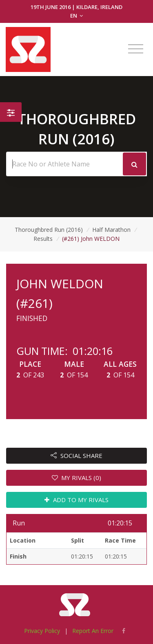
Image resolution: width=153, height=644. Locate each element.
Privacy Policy (42, 631)
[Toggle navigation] (136, 49)
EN (76, 16)
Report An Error (93, 631)
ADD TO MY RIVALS (76, 500)
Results (43, 239)
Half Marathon (111, 230)
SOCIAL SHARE (76, 456)
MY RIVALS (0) (77, 478)
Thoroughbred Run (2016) (49, 230)
